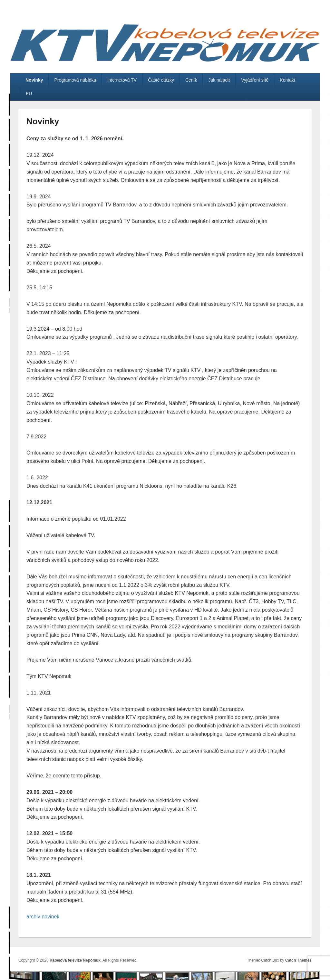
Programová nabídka (75, 80)
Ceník (191, 80)
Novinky (34, 80)
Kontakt (287, 80)
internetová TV (122, 80)
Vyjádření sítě (255, 80)
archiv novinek (43, 917)
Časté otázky (161, 80)
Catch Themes (298, 960)
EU (29, 94)
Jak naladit (219, 80)
